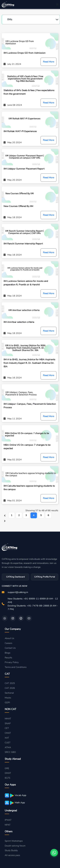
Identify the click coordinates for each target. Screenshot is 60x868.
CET (7, 728)
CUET (8, 743)
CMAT (8, 733)
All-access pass (12, 855)
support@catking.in (18, 592)
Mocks (8, 698)
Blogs (7, 653)
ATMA (8, 747)
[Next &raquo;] (5, 521)
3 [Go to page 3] (26, 515)
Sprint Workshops (14, 841)
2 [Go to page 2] (19, 515)
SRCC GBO (10, 752)
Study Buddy (11, 850)
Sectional (9, 693)
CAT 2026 (10, 688)
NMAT (8, 719)
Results (8, 658)
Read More (49, 62)
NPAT (8, 825)
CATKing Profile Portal (45, 577)
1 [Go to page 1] (12, 515)
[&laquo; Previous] (5, 515)
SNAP (8, 723)
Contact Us (10, 648)
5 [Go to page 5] (41, 515)
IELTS (7, 778)
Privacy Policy (12, 662)
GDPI (7, 703)
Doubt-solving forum (15, 846)
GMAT (8, 773)
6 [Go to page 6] (48, 515)
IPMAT (8, 820)
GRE (7, 768)
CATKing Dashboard (15, 577)
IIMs (10, 19)
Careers (8, 643)
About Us (9, 638)
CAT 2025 (10, 683)
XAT (7, 738)
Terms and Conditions (16, 667)
